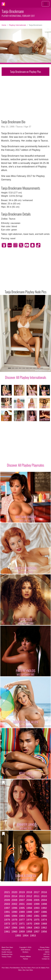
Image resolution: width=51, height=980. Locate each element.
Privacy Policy (45, 947)
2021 (7, 892)
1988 (29, 912)
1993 (37, 908)
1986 (44, 912)
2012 (29, 896)
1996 (14, 908)
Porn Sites (5, 968)
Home (4, 25)
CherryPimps (6, 950)
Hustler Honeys (7, 952)
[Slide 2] (13, 368)
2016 (44, 892)
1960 (14, 932)
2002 (14, 904)
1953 (33, 936)
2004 (44, 900)
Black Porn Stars (7, 947)
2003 (7, 904)
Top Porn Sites (26, 968)
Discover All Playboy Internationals (26, 377)
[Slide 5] (24, 368)
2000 (29, 904)
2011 (37, 896)
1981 (37, 916)
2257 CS (46, 954)
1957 (37, 932)
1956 (44, 932)
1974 (44, 920)
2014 (14, 896)
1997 (7, 908)
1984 (14, 916)
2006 (29, 900)
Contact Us (46, 959)
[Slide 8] (34, 368)
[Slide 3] (17, 368)
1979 (7, 920)
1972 (14, 924)
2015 (7, 896)
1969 (37, 924)
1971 (22, 924)
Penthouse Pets (7, 954)
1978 (14, 920)
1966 (14, 928)
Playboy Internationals (18, 25)
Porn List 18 (36, 968)
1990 (14, 912)
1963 (37, 928)
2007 (22, 900)
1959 (22, 932)
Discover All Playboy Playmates (26, 465)
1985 (7, 916)
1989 (22, 912)
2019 (22, 892)
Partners (47, 957)
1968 (44, 924)
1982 (29, 916)
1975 (37, 920)
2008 (14, 900)
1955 (18, 936)
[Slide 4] (20, 368)
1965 (22, 928)
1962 (44, 928)
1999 (37, 904)
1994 (29, 908)
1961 (7, 932)
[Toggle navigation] (46, 4)
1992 (44, 908)
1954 (26, 936)
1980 (44, 916)
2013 (22, 896)
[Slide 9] (38, 368)
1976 (29, 920)
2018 (29, 892)
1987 (37, 912)
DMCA (47, 952)
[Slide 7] (31, 368)
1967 (7, 928)
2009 (7, 900)
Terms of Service (44, 950)
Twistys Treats (6, 957)
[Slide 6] (27, 368)
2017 (37, 892)
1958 (29, 932)
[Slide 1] (9, 368)
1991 (7, 912)
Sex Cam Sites (28, 970)
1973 (7, 924)
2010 (44, 896)
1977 (22, 920)
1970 (29, 924)
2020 (14, 892)
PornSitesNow (15, 968)
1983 (22, 916)
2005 (37, 900)
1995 (22, 908)
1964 (29, 928)
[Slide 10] (42, 368)
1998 (44, 904)
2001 (22, 904)
